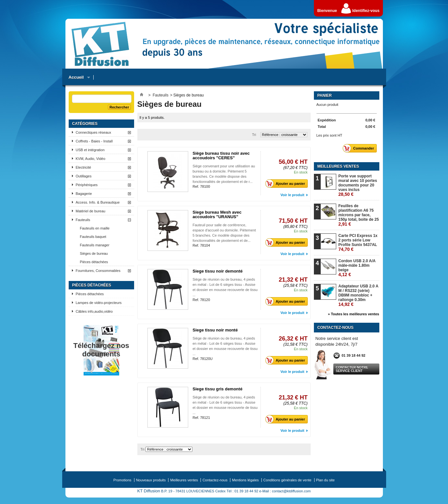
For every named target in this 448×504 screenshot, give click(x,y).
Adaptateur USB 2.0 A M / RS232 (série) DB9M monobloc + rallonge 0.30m (358, 295)
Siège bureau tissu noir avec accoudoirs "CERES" (221, 156)
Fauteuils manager (95, 245)
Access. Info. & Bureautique (98, 202)
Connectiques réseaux (93, 132)
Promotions (122, 480)
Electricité (84, 167)
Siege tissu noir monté (215, 330)
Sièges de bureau (94, 253)
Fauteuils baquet (93, 237)
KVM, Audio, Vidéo (91, 159)
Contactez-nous (215, 480)
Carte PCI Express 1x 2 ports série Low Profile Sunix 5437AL (358, 243)
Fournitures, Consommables (98, 271)
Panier (325, 95)
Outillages (84, 176)
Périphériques (87, 185)
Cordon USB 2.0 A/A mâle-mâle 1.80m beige (357, 268)
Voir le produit (293, 195)
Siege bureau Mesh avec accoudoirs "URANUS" (217, 214)
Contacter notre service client (352, 369)
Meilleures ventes (338, 166)
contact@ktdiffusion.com (291, 491)
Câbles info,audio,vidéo (94, 311)
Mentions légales (245, 480)
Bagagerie (84, 194)
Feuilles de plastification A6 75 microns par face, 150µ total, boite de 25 (359, 215)
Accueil (78, 77)
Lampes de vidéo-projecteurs (99, 303)
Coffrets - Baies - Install (94, 141)
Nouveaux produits (151, 480)
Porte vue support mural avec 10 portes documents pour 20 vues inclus (358, 185)
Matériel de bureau (91, 211)
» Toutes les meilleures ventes (353, 314)
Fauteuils (83, 220)
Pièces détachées (94, 262)
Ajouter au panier (287, 184)
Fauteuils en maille (95, 228)
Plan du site (325, 480)
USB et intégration (90, 150)
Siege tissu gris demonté (218, 389)
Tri (254, 135)
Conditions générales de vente (287, 480)
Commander (360, 148)
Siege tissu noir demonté (218, 271)
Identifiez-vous (366, 11)
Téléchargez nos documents (101, 350)
